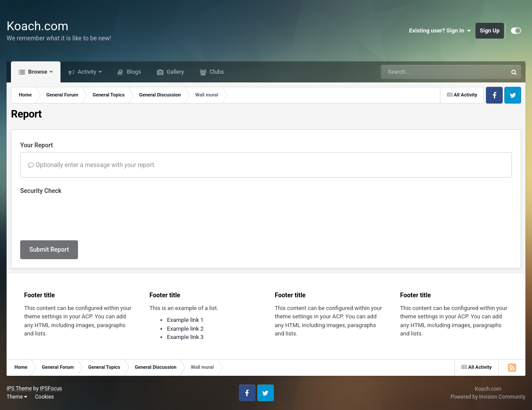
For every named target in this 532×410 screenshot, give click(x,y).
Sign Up (490, 30)
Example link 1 (185, 320)
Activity (87, 72)
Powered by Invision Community (488, 397)
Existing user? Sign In (440, 31)
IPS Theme (19, 389)
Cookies (44, 397)
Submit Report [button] (49, 250)
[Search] (422, 72)
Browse (38, 72)
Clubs (216, 72)
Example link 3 (185, 337)
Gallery (175, 72)
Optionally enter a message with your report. (92, 165)
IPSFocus (51, 389)
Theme (17, 397)
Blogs (133, 72)
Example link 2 (185, 329)
